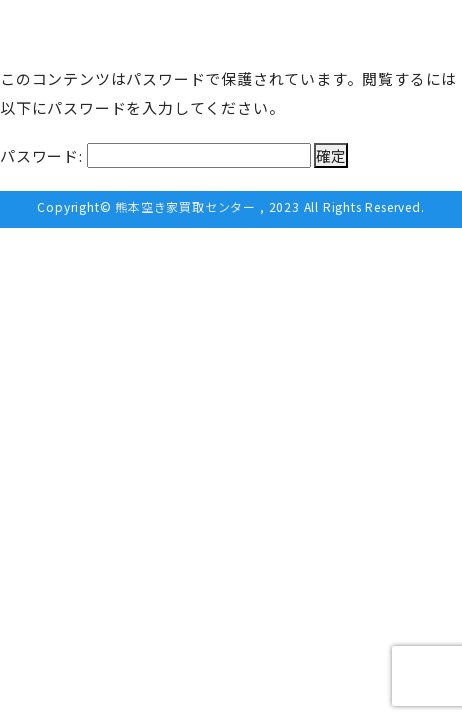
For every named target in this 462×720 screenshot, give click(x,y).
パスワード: (155, 155)
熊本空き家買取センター (185, 206)
